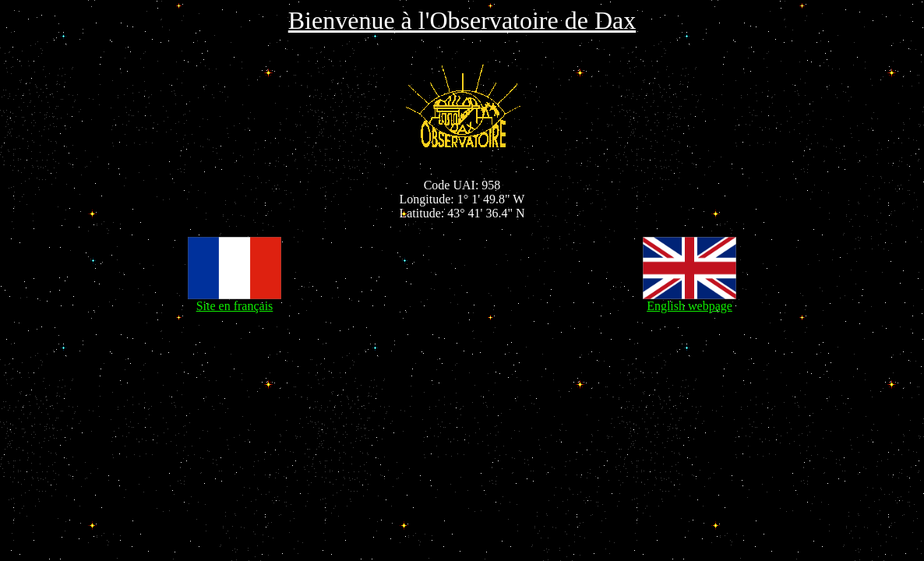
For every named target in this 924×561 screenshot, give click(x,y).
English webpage (689, 300)
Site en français (235, 300)
